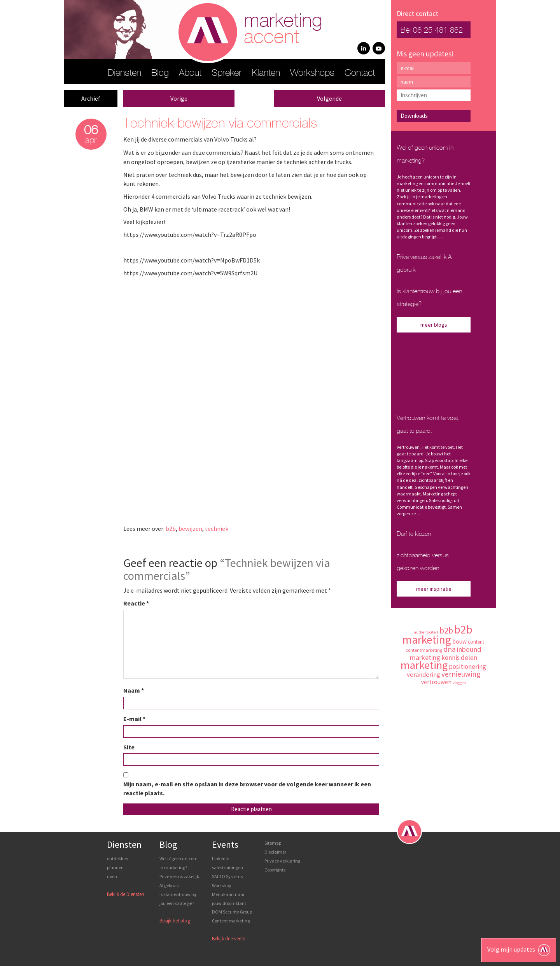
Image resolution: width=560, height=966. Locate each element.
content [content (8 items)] (476, 642)
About (190, 73)
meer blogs (434, 325)
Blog (160, 73)
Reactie (136, 603)
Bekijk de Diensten (126, 894)
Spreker (227, 73)
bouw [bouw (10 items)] (459, 641)
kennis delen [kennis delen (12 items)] (459, 658)
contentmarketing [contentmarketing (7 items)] (424, 650)
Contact (360, 73)
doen (112, 876)
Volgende (329, 98)
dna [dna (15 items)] (450, 649)
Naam (134, 690)
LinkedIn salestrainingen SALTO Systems (227, 867)
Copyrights (275, 870)
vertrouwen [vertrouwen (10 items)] (436, 682)
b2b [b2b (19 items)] (446, 630)
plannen (115, 867)
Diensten (124, 73)
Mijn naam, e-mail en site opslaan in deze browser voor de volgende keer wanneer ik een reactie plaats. (247, 788)
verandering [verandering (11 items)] (423, 675)
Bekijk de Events (228, 939)
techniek (217, 528)
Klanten (266, 73)
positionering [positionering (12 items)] (467, 667)
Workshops (312, 73)
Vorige (179, 98)
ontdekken (118, 858)
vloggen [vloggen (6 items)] (459, 683)
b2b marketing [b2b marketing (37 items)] (437, 634)
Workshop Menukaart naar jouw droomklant (229, 894)
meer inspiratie (434, 589)
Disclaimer (275, 852)
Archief (91, 98)
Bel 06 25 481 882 (432, 31)
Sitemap (273, 843)
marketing (283, 30)
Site (129, 747)
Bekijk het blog (175, 921)
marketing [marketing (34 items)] (424, 665)
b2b (171, 528)
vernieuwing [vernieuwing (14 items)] (461, 674)
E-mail (134, 719)
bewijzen (190, 528)
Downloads (414, 116)
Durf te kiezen (414, 534)
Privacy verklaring (282, 861)
